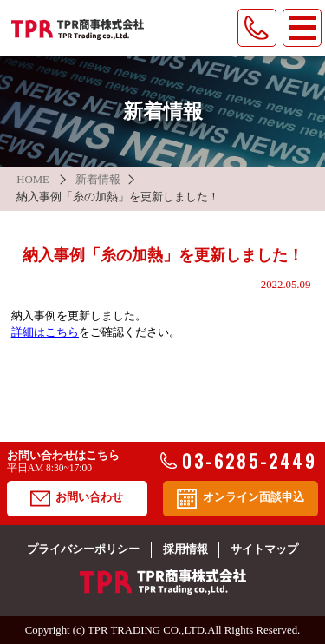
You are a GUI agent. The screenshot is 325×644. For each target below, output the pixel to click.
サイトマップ (264, 549)
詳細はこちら (45, 332)
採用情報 (185, 549)
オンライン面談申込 (240, 499)
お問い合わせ (77, 499)
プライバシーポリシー (83, 549)
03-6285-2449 (238, 461)
